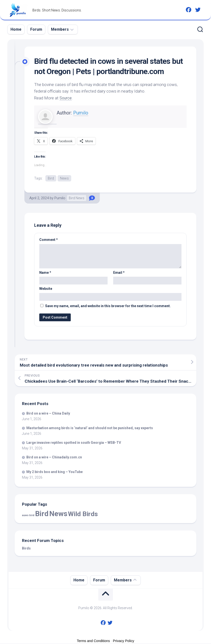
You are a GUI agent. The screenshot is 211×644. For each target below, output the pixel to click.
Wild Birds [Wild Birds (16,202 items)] (83, 514)
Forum (36, 29)
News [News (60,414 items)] (58, 514)
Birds (26, 549)
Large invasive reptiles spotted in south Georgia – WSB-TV (74, 443)
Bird (51, 178)
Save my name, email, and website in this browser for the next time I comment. (108, 306)
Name (45, 273)
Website (46, 289)
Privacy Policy (124, 641)
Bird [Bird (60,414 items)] (42, 514)
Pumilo (81, 113)
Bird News (77, 199)
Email (119, 273)
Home (16, 29)
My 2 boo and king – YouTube (55, 472)
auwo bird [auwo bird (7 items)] (28, 516)
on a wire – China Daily (48, 414)
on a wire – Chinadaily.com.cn (54, 457)
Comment (49, 240)
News (64, 178)
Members (60, 29)
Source (66, 98)
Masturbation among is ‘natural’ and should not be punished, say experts (90, 428)
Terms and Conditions (93, 641)
